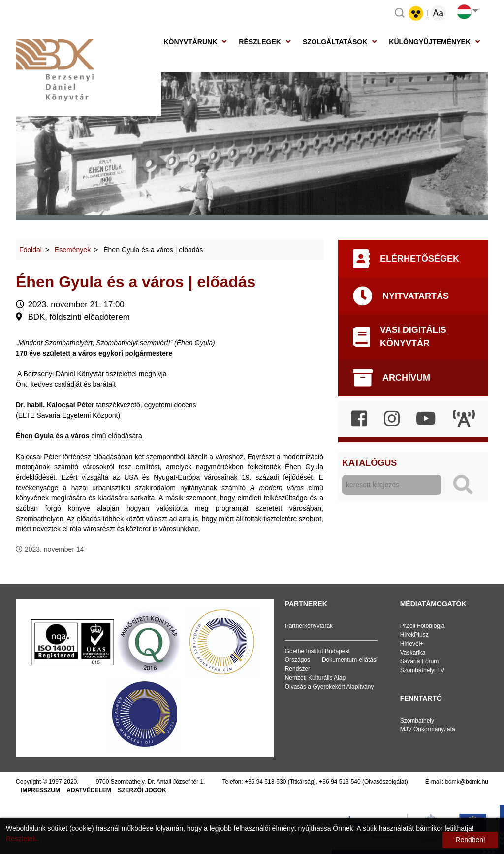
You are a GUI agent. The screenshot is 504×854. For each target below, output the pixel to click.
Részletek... (24, 839)
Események (73, 250)
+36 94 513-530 (265, 782)
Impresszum (40, 790)
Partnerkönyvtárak (309, 626)
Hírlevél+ (412, 644)
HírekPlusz (414, 635)
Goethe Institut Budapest (317, 651)
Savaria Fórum (420, 661)
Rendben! (470, 840)
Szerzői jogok (142, 790)
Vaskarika (413, 653)
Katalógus (369, 463)
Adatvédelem (89, 790)
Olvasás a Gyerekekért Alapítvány (330, 687)
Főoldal (31, 250)
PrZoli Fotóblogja (423, 626)
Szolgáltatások (335, 42)
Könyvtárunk (190, 42)
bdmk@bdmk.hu (467, 782)
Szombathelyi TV (423, 670)
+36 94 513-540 (340, 782)
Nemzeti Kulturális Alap (315, 678)
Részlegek (260, 42)
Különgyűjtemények (430, 42)
